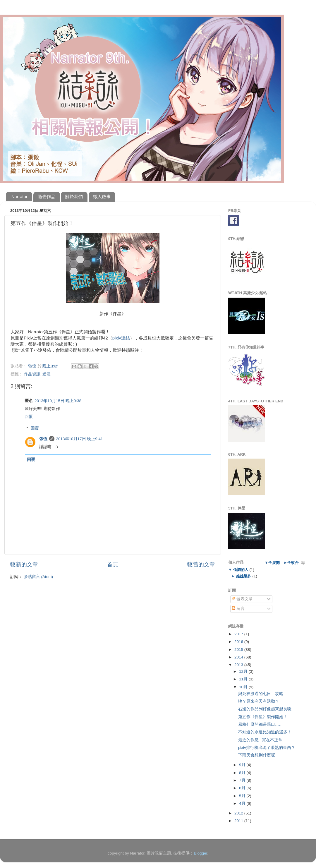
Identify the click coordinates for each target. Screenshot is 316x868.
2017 (239, 634)
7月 (243, 780)
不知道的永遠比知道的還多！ (265, 732)
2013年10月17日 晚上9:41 (80, 439)
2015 (239, 650)
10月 (244, 687)
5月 (243, 796)
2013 (239, 665)
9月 (243, 765)
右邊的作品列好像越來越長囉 (265, 709)
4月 (243, 803)
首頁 (113, 564)
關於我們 (74, 197)
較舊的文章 (201, 564)
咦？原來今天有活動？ (259, 701)
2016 (239, 642)
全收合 (293, 563)
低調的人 (241, 570)
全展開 (274, 563)
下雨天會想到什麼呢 (257, 755)
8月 (243, 773)
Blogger (200, 853)
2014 (239, 657)
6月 (243, 788)
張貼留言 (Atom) (38, 577)
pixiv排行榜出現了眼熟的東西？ (267, 748)
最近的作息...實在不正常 (260, 740)
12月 (244, 671)
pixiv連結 (121, 338)
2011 (239, 821)
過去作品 (47, 197)
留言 (238, 609)
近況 (47, 374)
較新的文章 (24, 564)
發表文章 (242, 599)
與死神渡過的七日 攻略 (261, 694)
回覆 (29, 417)
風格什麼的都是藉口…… (261, 724)
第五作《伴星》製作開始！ (263, 717)
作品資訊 (32, 374)
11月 (244, 679)
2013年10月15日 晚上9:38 (58, 401)
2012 (239, 813)
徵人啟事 (102, 197)
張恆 (43, 439)
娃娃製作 (244, 576)
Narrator (19, 197)
